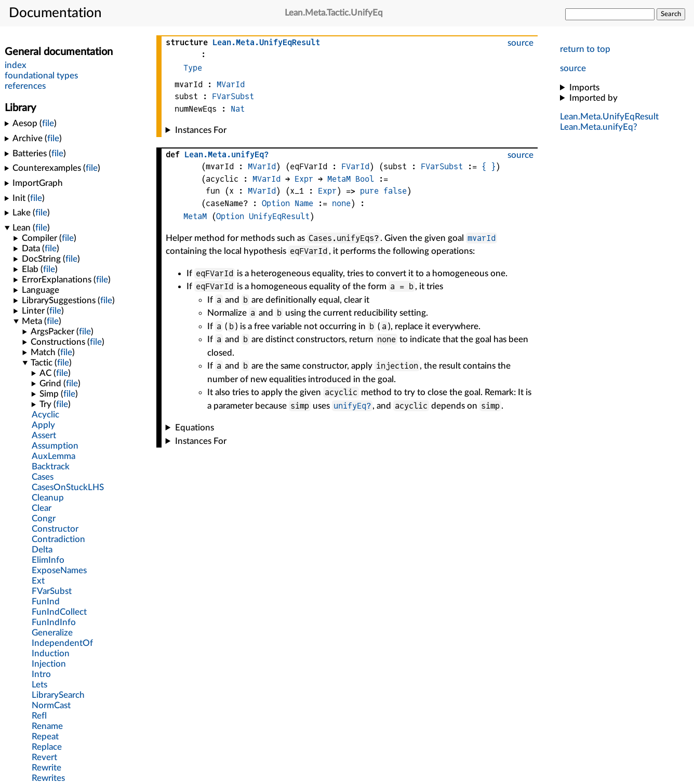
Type (193, 68)
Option (276, 203)
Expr (304, 179)
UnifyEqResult (279, 216)
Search (671, 14)
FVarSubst (233, 96)
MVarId (231, 84)
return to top (585, 49)
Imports (584, 87)
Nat (238, 109)
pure (369, 191)
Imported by (593, 98)
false (395, 191)
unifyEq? (352, 406)
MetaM (339, 179)
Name (304, 203)
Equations (195, 428)
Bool (365, 179)
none (341, 203)
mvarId (482, 238)
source (573, 68)
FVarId (355, 166)
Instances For (201, 130)
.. (609, 117)
